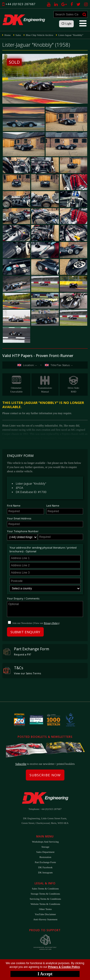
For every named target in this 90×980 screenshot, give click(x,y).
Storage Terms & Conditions (45, 894)
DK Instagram (45, 872)
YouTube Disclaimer (45, 914)
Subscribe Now (45, 775)
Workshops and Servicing (45, 842)
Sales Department (45, 852)
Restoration (45, 857)
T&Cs (22, 670)
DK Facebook (45, 867)
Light (66, 24)
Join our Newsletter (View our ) (36, 623)
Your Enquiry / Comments (23, 598)
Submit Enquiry (25, 632)
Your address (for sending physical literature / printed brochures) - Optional (43, 549)
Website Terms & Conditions (45, 904)
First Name (14, 506)
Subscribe (21, 764)
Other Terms (45, 909)
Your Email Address (19, 518)
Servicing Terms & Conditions (45, 899)
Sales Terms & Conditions (45, 889)
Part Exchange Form (26, 651)
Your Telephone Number (23, 531)
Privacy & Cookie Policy (64, 967)
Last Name (53, 506)
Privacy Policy (51, 623)
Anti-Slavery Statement (45, 919)
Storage (45, 847)
